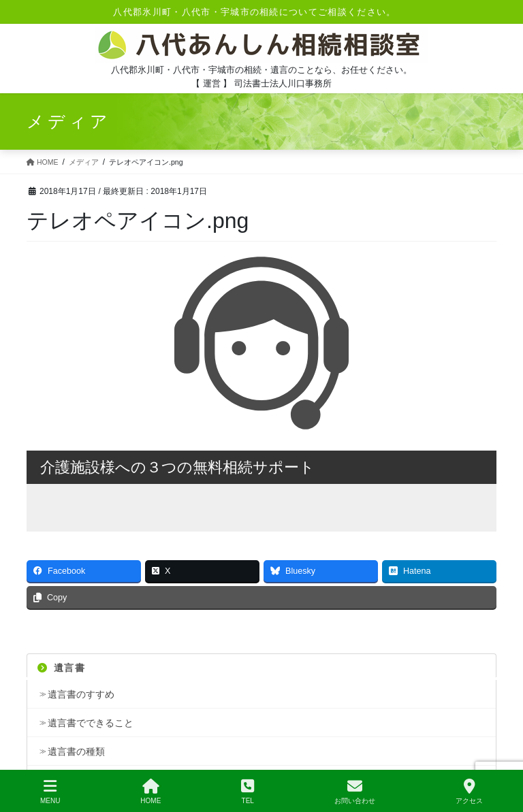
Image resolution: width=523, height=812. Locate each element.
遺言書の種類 (76, 751)
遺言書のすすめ (81, 694)
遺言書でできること (91, 723)
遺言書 (61, 668)
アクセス (469, 792)
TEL (248, 792)
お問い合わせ (355, 792)
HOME (150, 792)
